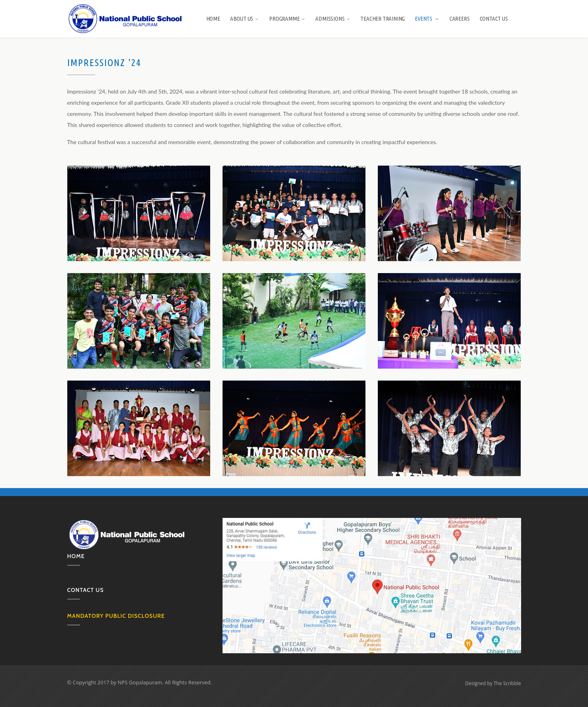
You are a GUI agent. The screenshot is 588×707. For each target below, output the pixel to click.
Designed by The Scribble (493, 683)
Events (427, 19)
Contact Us (494, 19)
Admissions (333, 19)
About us (245, 19)
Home (213, 19)
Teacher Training (383, 19)
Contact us (86, 590)
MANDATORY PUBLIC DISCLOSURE (116, 616)
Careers (460, 19)
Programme (287, 19)
